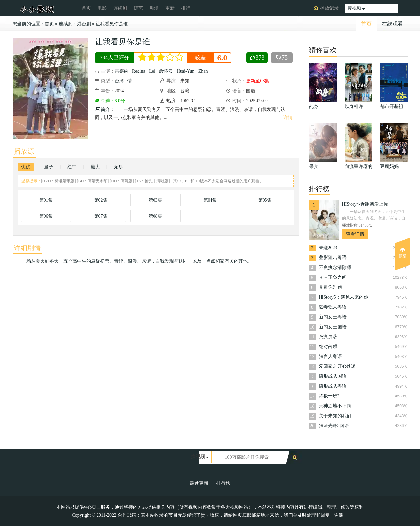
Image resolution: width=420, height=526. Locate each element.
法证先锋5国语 (334, 426)
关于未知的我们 (335, 416)
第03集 (155, 200)
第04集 (210, 200)
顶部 (403, 253)
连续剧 (120, 8)
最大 (95, 167)
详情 (288, 117)
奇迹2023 (328, 248)
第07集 (101, 216)
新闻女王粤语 (333, 317)
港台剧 (84, 24)
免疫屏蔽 (328, 337)
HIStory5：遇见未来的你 (344, 297)
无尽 (118, 167)
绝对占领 (328, 347)
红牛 (72, 167)
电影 (102, 8)
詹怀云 (166, 71)
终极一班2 (329, 396)
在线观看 (392, 24)
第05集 (265, 200)
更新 (170, 8)
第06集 (46, 216)
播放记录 (329, 8)
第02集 (101, 200)
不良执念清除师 (335, 267)
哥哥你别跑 (330, 287)
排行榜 (223, 483)
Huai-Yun (185, 71)
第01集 (46, 200)
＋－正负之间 (333, 277)
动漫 (154, 8)
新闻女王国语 (333, 327)
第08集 (155, 216)
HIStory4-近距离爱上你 (365, 204)
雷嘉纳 (122, 71)
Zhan (203, 71)
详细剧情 (27, 248)
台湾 (119, 81)
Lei (152, 71)
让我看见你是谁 (112, 24)
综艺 (138, 8)
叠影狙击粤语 (333, 258)
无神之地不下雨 (335, 406)
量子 (49, 167)
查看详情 (355, 234)
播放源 (24, 151)
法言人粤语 (330, 356)
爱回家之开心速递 (337, 366)
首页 (86, 8)
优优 (26, 167)
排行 (186, 8)
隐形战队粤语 (333, 386)
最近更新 (199, 483)
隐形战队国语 (333, 376)
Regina (139, 71)
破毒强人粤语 (333, 307)
